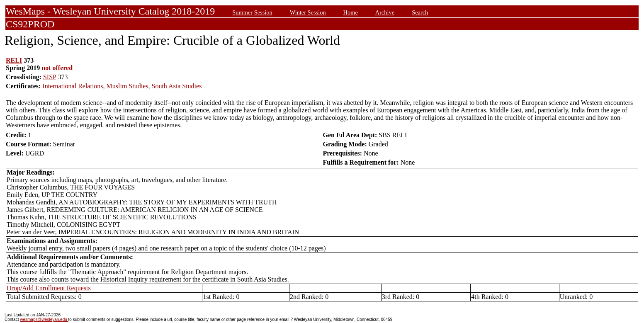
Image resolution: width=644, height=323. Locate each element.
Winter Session (308, 12)
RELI (14, 60)
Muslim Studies (128, 86)
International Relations (73, 86)
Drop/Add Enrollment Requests (49, 288)
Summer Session (252, 12)
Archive (385, 12)
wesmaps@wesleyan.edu (44, 319)
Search (420, 12)
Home (351, 12)
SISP (50, 77)
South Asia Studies (176, 86)
